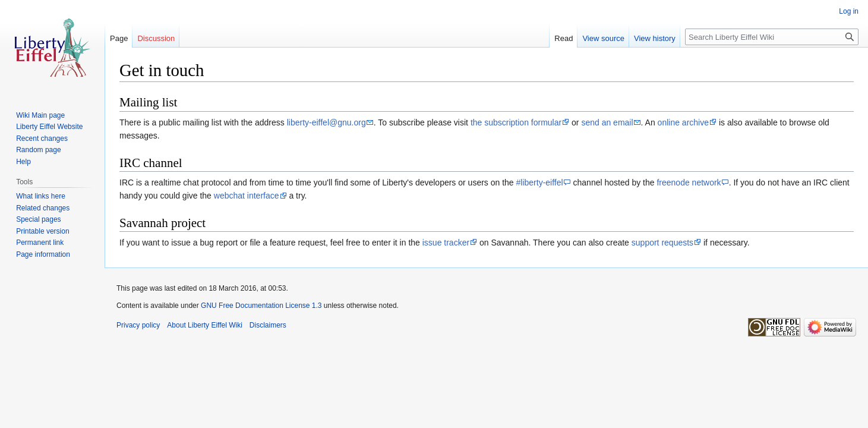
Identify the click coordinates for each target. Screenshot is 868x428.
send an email (607, 122)
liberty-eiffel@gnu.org (326, 122)
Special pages (38, 219)
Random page (38, 150)
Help (23, 162)
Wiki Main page (40, 115)
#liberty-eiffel (540, 182)
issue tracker (446, 243)
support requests (662, 243)
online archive (683, 122)
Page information (43, 254)
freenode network (689, 182)
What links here (41, 196)
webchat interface (247, 196)
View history (655, 38)
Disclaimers (268, 325)
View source (603, 38)
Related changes (43, 208)
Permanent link (40, 243)
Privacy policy (138, 325)
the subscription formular (516, 122)
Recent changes (42, 139)
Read (564, 38)
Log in (849, 11)
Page (119, 38)
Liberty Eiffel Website (49, 127)
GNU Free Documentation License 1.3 (261, 306)
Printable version (42, 231)
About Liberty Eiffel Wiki (205, 325)
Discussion (156, 38)
